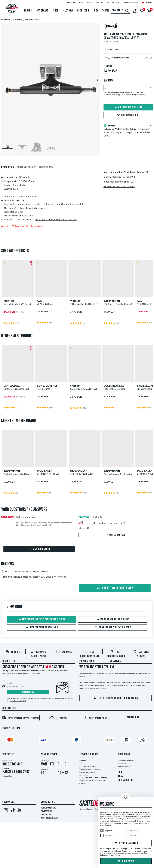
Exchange (64, 652)
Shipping (13, 652)
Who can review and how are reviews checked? (25, 571)
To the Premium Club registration (115, 698)
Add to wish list (128, 115)
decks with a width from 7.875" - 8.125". (56, 219)
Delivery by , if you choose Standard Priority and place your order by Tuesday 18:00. (128, 130)
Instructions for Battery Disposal (92, 780)
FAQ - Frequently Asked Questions (115, 656)
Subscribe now (28, 692)
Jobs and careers (124, 766)
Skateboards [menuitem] (43, 11)
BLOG (121, 772)
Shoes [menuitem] (56, 11)
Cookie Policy (46, 815)
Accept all (126, 861)
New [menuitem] (96, 11)
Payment (83, 760)
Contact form (8, 776)
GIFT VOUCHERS (125, 780)
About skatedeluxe (125, 760)
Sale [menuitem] (106, 11)
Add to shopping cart (128, 107)
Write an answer (116, 535)
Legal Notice (48, 802)
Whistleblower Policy (49, 818)
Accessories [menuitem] (84, 11)
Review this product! (112, 49)
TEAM (121, 776)
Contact (83, 783)
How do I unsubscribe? (18, 701)
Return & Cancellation (88, 766)
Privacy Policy (46, 811)
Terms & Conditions (48, 808)
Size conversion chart (88, 772)
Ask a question (39, 549)
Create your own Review (115, 588)
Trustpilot (133, 718)
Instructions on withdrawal (90, 769)
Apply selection (126, 843)
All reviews (84, 775)
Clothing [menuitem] (68, 11)
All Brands (122, 763)
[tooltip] (151, 58)
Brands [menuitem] (28, 11)
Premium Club (87, 661)
